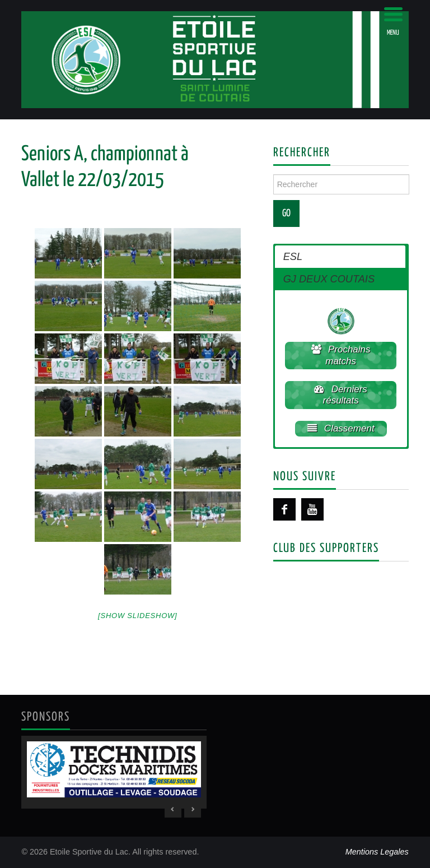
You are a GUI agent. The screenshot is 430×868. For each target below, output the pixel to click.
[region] (114, 772)
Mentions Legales (377, 852)
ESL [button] (293, 257)
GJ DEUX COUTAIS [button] (329, 279)
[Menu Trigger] (393, 21)
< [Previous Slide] (173, 809)
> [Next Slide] (193, 809)
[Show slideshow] (137, 616)
